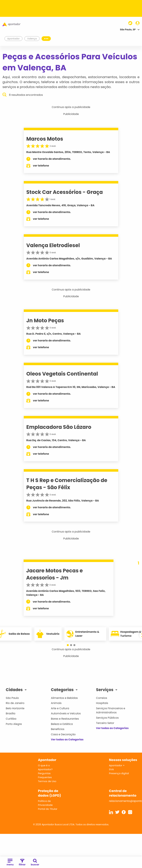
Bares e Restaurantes (65, 719)
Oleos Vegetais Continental (62, 374)
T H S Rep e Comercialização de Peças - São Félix (67, 484)
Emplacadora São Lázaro (59, 427)
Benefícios (58, 729)
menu (10, 862)
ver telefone (41, 166)
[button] (68, 645)
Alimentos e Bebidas (64, 698)
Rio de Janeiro (15, 703)
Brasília (11, 713)
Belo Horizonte (15, 708)
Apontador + (117, 765)
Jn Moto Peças (45, 320)
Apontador (14, 39)
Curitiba (11, 719)
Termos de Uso (47, 781)
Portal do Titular (48, 809)
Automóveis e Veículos (66, 713)
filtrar (22, 862)
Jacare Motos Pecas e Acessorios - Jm (55, 574)
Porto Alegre (14, 724)
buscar (35, 862)
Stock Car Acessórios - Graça (65, 192)
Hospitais (102, 703)
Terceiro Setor (105, 723)
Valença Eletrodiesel (53, 245)
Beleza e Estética (62, 724)
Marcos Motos (45, 139)
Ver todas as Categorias (67, 739)
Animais (56, 703)
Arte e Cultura (60, 708)
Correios (102, 698)
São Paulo (12, 698)
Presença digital (119, 773)
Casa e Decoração (63, 734)
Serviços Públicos (107, 718)
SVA (111, 769)
